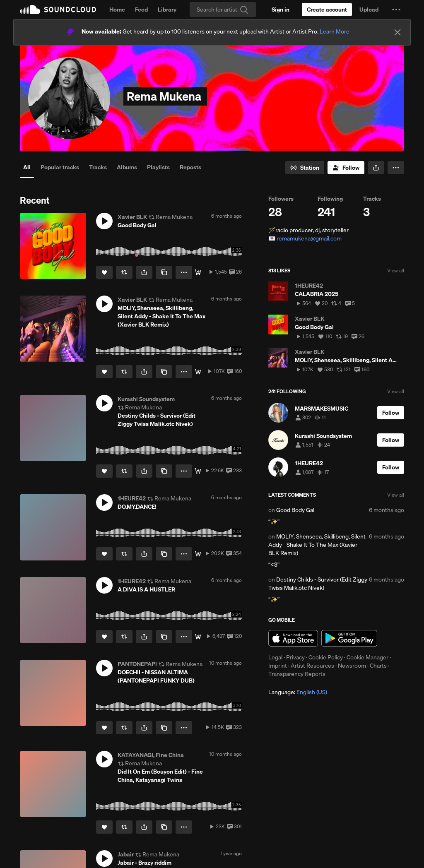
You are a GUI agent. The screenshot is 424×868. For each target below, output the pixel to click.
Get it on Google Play (349, 638)
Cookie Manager (367, 657)
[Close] (397, 32)
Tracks (98, 167)
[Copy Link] (164, 272)
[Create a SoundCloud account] (327, 10)
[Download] (198, 272)
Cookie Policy (326, 657)
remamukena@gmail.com (309, 238)
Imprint (278, 666)
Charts (378, 666)
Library (167, 10)
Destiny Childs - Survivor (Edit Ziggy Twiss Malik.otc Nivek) (318, 584)
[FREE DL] (198, 637)
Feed (141, 10)
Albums (127, 167)
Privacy (295, 657)
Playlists (158, 167)
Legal (275, 657)
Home (117, 10)
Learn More (335, 31)
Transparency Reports (297, 674)
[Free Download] (198, 471)
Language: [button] (298, 692)
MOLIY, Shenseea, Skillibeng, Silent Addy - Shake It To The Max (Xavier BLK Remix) (317, 545)
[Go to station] (305, 168)
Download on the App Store (293, 638)
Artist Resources (312, 666)
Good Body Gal (295, 510)
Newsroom (352, 666)
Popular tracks (60, 167)
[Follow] (346, 168)
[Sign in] (281, 10)
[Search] (223, 10)
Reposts (190, 167)
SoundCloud (58, 10)
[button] (396, 10)
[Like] (104, 272)
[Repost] (124, 272)
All (27, 167)
